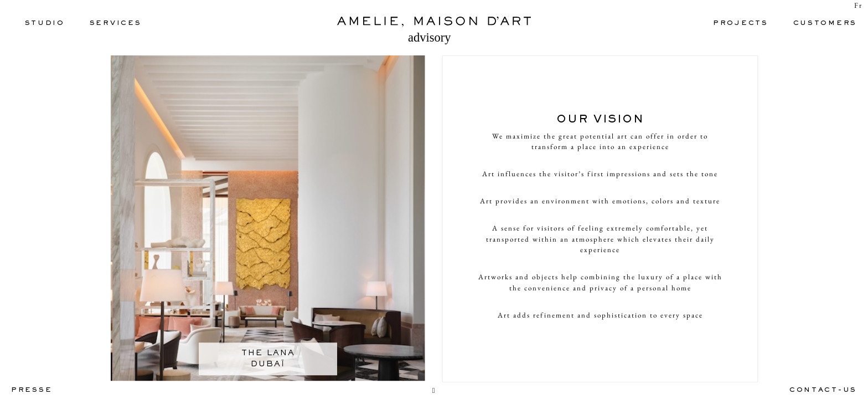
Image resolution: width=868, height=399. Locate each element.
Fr (858, 5)
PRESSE (32, 390)
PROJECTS (741, 24)
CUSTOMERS (825, 24)
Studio (45, 24)
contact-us (823, 390)
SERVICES (116, 24)
